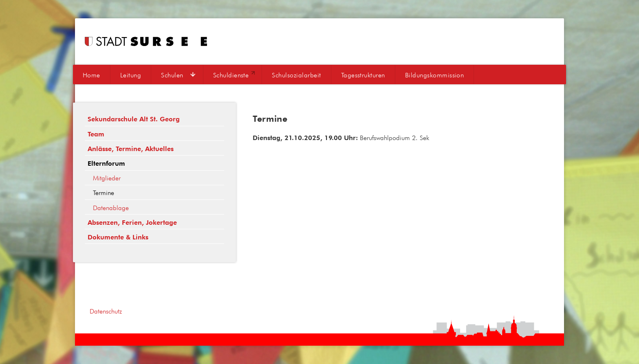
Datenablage (111, 208)
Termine (104, 193)
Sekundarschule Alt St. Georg (134, 119)
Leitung (131, 75)
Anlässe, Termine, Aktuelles (131, 149)
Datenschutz (106, 311)
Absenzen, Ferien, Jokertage (132, 223)
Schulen (172, 75)
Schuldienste (231, 75)
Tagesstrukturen (363, 75)
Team (96, 134)
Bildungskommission (435, 75)
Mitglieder (107, 178)
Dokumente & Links (118, 237)
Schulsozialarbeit (296, 75)
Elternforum (106, 163)
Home (91, 75)
